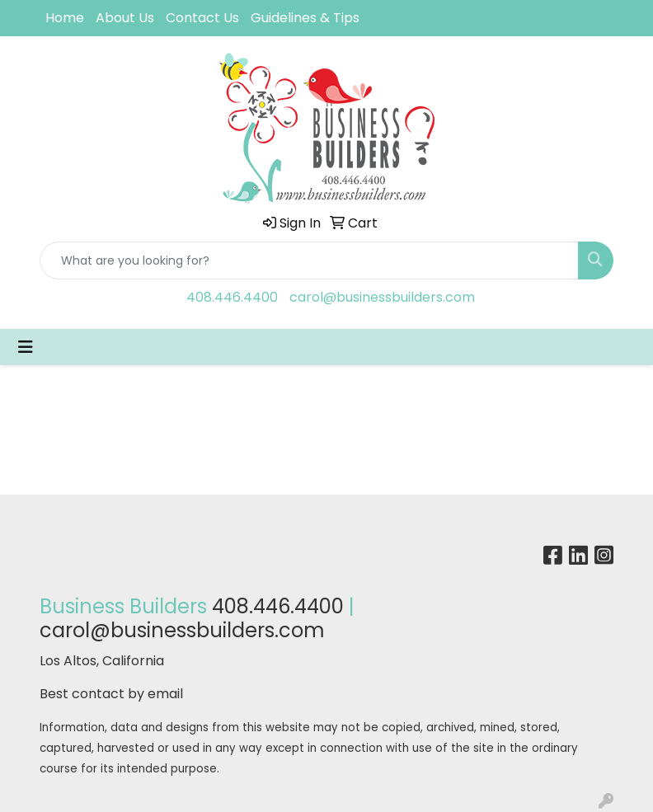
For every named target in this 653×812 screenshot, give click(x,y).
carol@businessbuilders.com (382, 297)
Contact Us (202, 18)
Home (65, 18)
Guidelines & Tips (305, 18)
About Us (125, 18)
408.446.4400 (232, 297)
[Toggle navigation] (26, 347)
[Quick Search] (309, 260)
